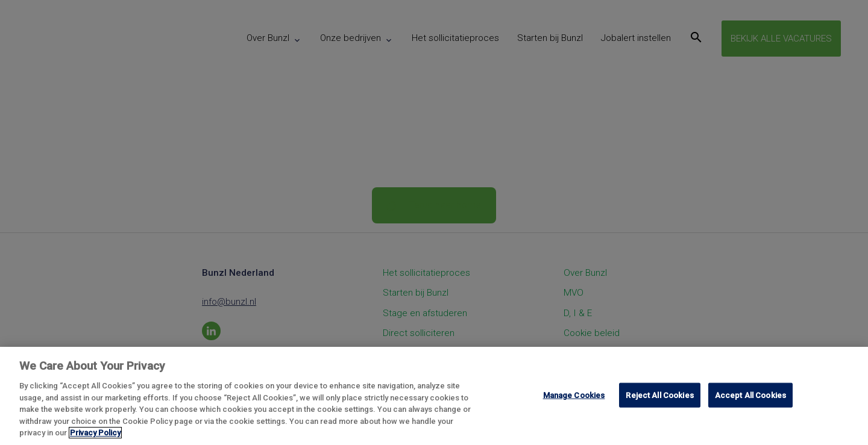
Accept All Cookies (750, 395)
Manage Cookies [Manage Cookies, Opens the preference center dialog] (574, 395)
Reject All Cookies (659, 395)
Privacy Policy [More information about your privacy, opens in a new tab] (95, 433)
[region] (434, 396)
